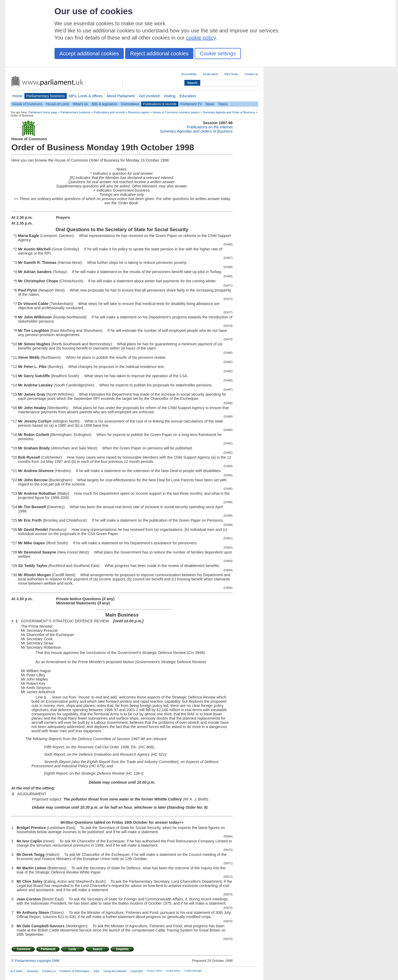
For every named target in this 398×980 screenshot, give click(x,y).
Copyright (137, 971)
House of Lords (58, 104)
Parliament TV (191, 104)
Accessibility (189, 74)
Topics (223, 104)
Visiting (169, 96)
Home (17, 96)
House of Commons (27, 104)
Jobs (96, 971)
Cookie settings (218, 54)
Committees (130, 104)
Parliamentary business (46, 96)
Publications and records (109, 112)
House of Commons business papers (176, 112)
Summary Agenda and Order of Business (229, 112)
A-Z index (17, 971)
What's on (80, 104)
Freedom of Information (74, 971)
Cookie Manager (193, 971)
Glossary (33, 971)
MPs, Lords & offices (86, 96)
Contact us (251, 74)
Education (188, 96)
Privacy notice (154, 971)
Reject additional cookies (159, 54)
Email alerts (211, 74)
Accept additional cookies (89, 54)
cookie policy (201, 38)
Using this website (115, 971)
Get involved (149, 96)
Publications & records (160, 104)
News (210, 104)
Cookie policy (173, 971)
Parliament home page (43, 112)
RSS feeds (231, 74)
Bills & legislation (104, 104)
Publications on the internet (210, 127)
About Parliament (121, 96)
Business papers (139, 112)
